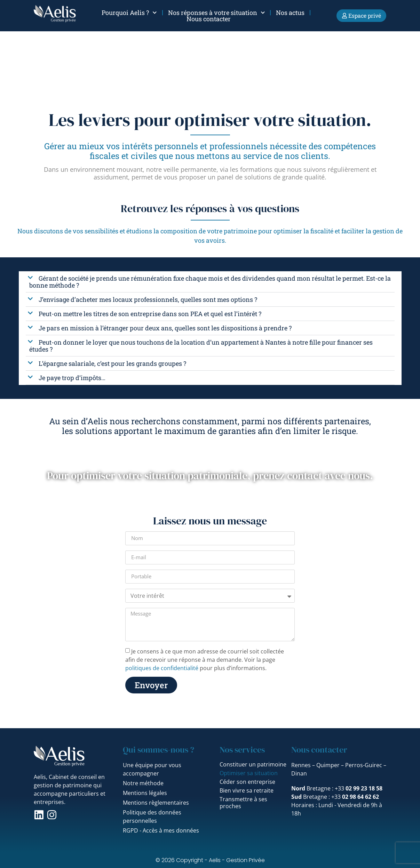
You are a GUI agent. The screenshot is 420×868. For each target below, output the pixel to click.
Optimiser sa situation (249, 773)
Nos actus (290, 13)
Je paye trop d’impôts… (72, 378)
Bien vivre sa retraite (247, 790)
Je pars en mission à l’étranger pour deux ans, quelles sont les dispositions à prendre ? (165, 328)
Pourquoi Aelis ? (129, 13)
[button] (210, 282)
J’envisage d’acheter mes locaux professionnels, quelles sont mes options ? (148, 299)
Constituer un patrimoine (253, 764)
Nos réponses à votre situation (217, 13)
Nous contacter (209, 19)
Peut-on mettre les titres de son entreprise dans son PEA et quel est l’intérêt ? (150, 314)
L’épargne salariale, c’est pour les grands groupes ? (112, 363)
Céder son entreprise (247, 782)
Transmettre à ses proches (243, 803)
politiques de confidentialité (162, 668)
